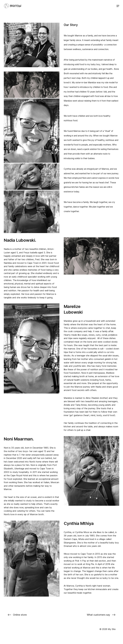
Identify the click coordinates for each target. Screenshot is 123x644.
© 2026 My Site (107, 629)
